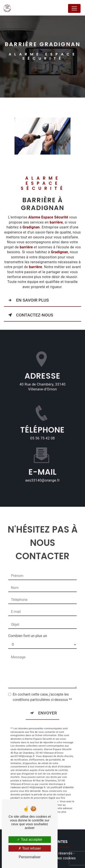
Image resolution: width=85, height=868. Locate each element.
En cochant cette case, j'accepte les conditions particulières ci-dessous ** (42, 691)
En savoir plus (28, 300)
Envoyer (48, 707)
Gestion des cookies (59, 858)
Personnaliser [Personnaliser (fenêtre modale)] (30, 857)
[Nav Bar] (74, 8)
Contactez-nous (30, 315)
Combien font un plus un (28, 630)
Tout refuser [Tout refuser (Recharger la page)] (30, 848)
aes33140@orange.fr (42, 474)
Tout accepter (30, 840)
